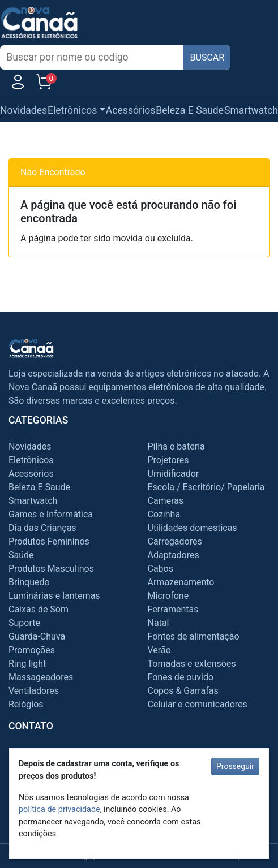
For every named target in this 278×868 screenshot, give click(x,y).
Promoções (32, 650)
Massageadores (41, 677)
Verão (159, 650)
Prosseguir (235, 766)
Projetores (168, 460)
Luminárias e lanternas (54, 596)
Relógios (26, 704)
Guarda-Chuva (37, 636)
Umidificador (174, 474)
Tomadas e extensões (192, 664)
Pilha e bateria (176, 446)
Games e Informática (51, 514)
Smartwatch (251, 110)
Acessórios (131, 110)
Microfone (168, 596)
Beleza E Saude (190, 110)
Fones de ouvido (181, 677)
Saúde (21, 555)
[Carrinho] (44, 85)
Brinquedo (29, 582)
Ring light (27, 664)
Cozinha (164, 514)
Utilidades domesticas (193, 528)
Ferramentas (173, 609)
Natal (159, 623)
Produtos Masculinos (51, 569)
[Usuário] (18, 85)
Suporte (24, 623)
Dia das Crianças (42, 528)
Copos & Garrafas (183, 691)
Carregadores (175, 541)
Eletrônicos (31, 460)
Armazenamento (181, 582)
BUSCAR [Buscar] (208, 57)
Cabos (161, 569)
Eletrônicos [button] (72, 110)
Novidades (23, 110)
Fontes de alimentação (194, 636)
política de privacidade (59, 809)
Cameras (166, 501)
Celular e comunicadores (198, 704)
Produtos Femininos (49, 541)
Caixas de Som (39, 609)
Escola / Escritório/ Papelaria (206, 487)
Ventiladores (34, 691)
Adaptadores (174, 555)
